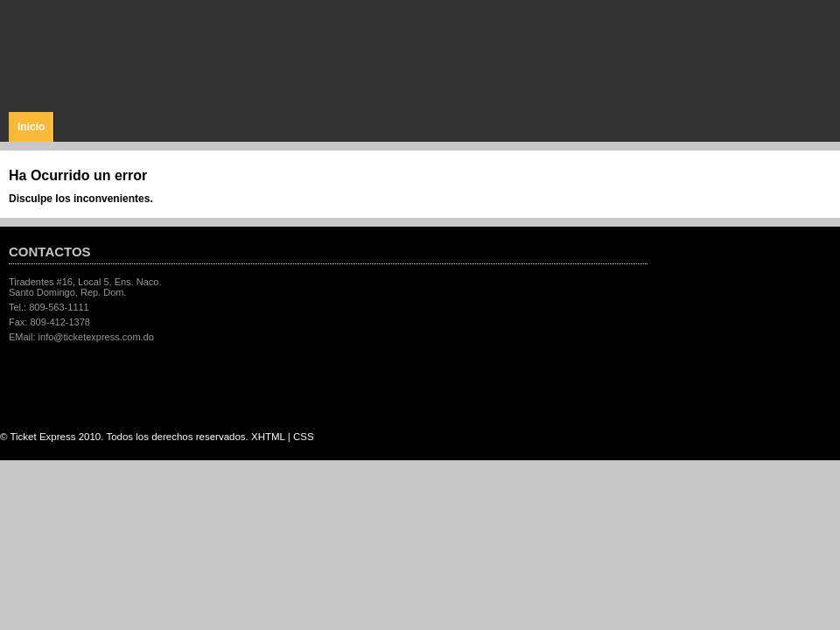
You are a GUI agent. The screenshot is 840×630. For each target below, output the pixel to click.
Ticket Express (113, 54)
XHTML (268, 437)
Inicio (31, 127)
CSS (304, 437)
